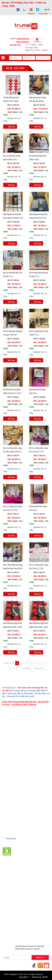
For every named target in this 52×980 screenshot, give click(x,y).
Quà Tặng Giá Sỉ (9, 923)
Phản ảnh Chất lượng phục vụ (14, 765)
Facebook (11, 839)
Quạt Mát (7, 926)
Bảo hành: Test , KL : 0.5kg (12, 120)
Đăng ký (31, 14)
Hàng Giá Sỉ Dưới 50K (31, 917)
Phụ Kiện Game (35, 920)
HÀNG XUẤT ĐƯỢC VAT (11, 867)
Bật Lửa (21, 903)
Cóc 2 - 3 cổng (33, 887)
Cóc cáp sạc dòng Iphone (13, 897)
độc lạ (20, 693)
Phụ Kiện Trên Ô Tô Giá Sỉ (13, 907)
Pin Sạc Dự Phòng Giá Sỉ (13, 930)
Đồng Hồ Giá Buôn (32, 930)
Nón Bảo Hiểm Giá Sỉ (11, 917)
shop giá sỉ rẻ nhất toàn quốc (21, 696)
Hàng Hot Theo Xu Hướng (28, 874)
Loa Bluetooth (41, 880)
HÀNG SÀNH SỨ (10, 877)
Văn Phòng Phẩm (25, 880)
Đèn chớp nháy (19, 887)
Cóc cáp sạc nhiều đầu (24, 890)
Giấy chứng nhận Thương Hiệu (15, 822)
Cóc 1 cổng (8, 890)
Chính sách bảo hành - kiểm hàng (16, 809)
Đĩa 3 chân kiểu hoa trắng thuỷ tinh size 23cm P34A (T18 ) (13, 568)
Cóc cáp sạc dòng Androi (35, 893)
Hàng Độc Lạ (8, 900)
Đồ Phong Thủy (9, 880)
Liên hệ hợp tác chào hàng (13, 817)
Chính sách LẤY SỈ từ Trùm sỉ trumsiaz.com (19, 797)
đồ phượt (28, 693)
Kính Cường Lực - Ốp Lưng (27, 900)
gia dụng (12, 693)
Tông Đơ (7, 887)
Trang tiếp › (26, 668)
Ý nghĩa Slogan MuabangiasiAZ (15, 753)
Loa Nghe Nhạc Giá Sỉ (36, 903)
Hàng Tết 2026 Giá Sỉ (33, 870)
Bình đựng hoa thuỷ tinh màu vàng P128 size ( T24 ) (13, 218)
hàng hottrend (21, 691)
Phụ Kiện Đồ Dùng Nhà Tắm (14, 910)
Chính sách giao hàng (12, 801)
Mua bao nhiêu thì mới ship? (14, 761)
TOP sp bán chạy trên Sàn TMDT (35, 867)
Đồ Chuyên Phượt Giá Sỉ (23, 926)
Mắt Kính (21, 936)
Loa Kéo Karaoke (34, 913)
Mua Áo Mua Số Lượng (30, 933)
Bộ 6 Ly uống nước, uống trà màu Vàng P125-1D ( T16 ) (13, 452)
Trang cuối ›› (40, 668)
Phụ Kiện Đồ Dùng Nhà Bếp (14, 913)
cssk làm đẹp (40, 693)
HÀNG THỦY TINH (26, 877)
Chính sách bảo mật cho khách (15, 813)
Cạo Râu (39, 884)
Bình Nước (40, 877)
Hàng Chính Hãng (33, 897)
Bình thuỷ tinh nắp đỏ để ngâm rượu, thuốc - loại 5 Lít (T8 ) (39, 627)
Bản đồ (47, 9)
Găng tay (23, 920)
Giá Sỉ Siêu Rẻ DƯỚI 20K (12, 870)
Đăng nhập (43, 14)
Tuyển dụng (8, 773)
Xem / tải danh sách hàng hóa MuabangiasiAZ (20, 826)
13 (17, 668)
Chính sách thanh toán (12, 805)
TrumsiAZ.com (9, 688)
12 (11, 668)
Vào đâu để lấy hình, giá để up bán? (16, 769)
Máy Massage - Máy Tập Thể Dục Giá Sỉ (34, 923)
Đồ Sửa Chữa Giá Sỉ (11, 933)
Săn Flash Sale (9, 874)
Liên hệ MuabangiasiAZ (12, 757)
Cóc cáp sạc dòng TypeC (13, 893)
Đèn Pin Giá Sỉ (9, 936)
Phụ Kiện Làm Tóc (26, 884)
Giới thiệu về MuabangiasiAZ (14, 749)
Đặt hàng (12, 127)
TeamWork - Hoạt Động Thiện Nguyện (17, 777)
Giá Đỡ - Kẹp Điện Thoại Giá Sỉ (37, 907)
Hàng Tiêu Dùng (10, 884)
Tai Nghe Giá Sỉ (9, 903)
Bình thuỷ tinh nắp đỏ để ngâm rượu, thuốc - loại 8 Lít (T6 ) (13, 627)
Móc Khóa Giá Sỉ (10, 920)
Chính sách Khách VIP (12, 781)
